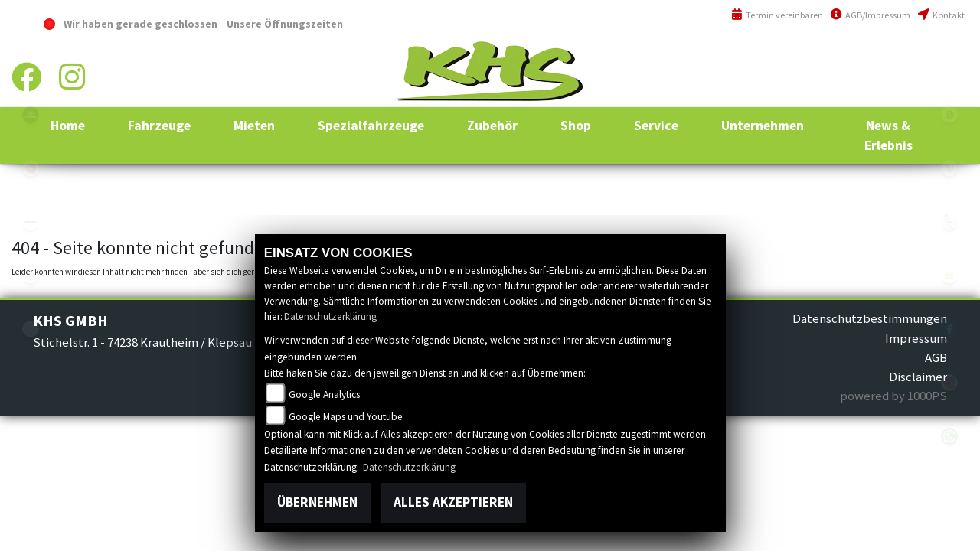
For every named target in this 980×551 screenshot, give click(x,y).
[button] (159, 126)
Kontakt (941, 15)
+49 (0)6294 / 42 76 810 (910, 57)
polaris (31, 115)
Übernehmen (317, 502)
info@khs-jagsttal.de (909, 90)
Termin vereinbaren (777, 15)
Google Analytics (324, 395)
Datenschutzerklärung (330, 316)
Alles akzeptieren (453, 502)
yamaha (31, 168)
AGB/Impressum (871, 15)
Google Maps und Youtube (346, 417)
